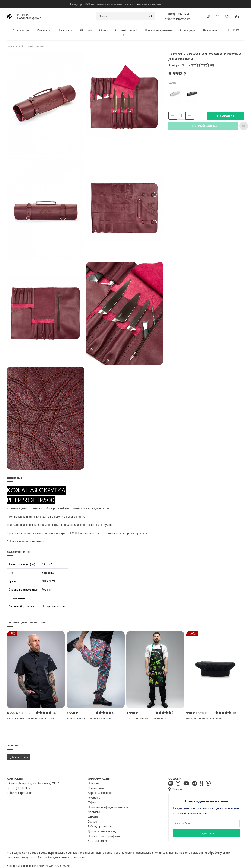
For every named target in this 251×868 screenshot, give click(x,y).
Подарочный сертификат (104, 836)
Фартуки (86, 30)
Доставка (94, 812)
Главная (12, 46)
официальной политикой (151, 853)
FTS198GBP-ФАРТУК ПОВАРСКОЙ (146, 719)
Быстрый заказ (203, 126)
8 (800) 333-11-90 (177, 14)
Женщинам (65, 30)
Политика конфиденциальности (108, 807)
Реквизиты (94, 798)
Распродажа (21, 30)
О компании (96, 788)
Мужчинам (44, 30)
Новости (93, 783)
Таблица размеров (100, 826)
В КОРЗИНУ (226, 116)
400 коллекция (98, 841)
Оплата (93, 817)
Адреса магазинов (100, 793)
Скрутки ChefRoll (126, 30)
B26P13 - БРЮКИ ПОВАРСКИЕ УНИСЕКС (90, 719)
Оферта (93, 802)
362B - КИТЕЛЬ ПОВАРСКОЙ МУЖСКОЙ (30, 719)
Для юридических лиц (102, 831)
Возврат (93, 821)
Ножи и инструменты (158, 30)
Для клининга (212, 30)
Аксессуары (187, 30)
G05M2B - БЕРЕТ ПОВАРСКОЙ (204, 719)
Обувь (103, 30)
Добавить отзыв (18, 757)
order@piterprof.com (177, 19)
